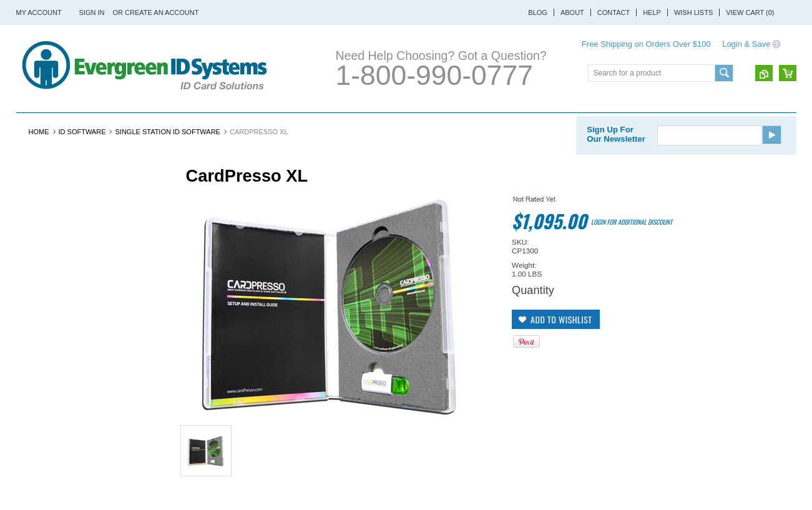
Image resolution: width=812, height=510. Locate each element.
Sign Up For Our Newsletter (616, 163)
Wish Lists (693, 12)
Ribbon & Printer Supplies (325, 126)
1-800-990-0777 (434, 75)
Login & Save (746, 44)
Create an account (162, 12)
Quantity (533, 319)
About (572, 12)
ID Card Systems (157, 126)
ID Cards (228, 126)
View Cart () (750, 12)
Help (652, 12)
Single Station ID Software (167, 160)
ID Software (497, 126)
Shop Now (45, 485)
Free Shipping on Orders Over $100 (646, 44)
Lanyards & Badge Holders (606, 126)
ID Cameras (429, 126)
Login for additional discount (632, 251)
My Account (39, 12)
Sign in (92, 12)
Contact (614, 12)
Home (39, 160)
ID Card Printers (64, 126)
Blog (538, 12)
